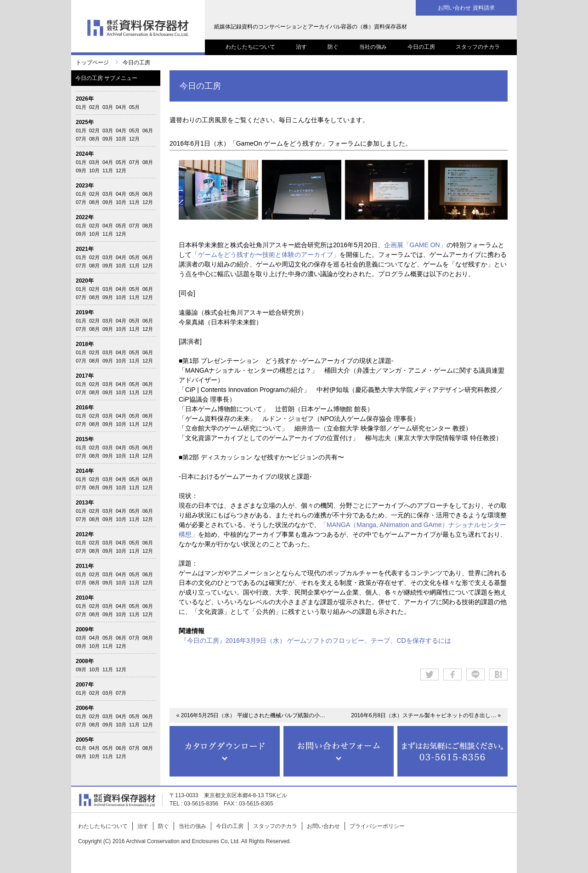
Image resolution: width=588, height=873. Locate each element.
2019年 (85, 312)
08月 (94, 139)
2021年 (85, 249)
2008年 (85, 661)
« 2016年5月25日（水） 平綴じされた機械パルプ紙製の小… (251, 715)
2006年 (85, 708)
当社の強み (373, 47)
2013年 (85, 503)
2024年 (85, 154)
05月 (134, 107)
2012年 (85, 534)
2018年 (85, 344)
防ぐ (333, 47)
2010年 (85, 598)
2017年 (85, 376)
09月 (108, 139)
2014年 (85, 471)
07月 (81, 139)
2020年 (85, 281)
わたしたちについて (250, 47)
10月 (121, 139)
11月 (108, 170)
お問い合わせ (323, 826)
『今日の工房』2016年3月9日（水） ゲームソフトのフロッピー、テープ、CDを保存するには (316, 641)
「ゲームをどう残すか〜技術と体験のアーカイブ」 (266, 255)
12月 (134, 139)
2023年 (85, 186)
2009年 (85, 629)
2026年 (85, 99)
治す (301, 47)
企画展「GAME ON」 (415, 245)
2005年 (85, 740)
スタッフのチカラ (478, 47)
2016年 (85, 408)
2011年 (85, 566)
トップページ (92, 62)
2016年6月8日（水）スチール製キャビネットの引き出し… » (426, 715)
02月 (94, 107)
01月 (81, 107)
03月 (108, 107)
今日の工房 (421, 47)
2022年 (85, 217)
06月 (148, 130)
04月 (121, 107)
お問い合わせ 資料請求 (466, 8)
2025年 (85, 122)
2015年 (85, 439)
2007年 (85, 685)
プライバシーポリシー (377, 826)
